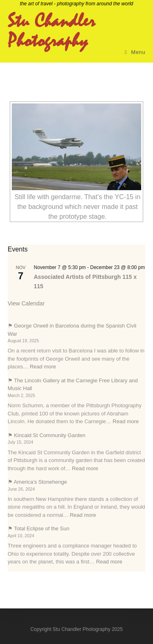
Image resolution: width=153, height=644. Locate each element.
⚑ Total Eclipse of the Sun (39, 528)
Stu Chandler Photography (52, 31)
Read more (43, 367)
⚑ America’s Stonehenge (37, 482)
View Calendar (26, 303)
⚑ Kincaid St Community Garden (47, 435)
